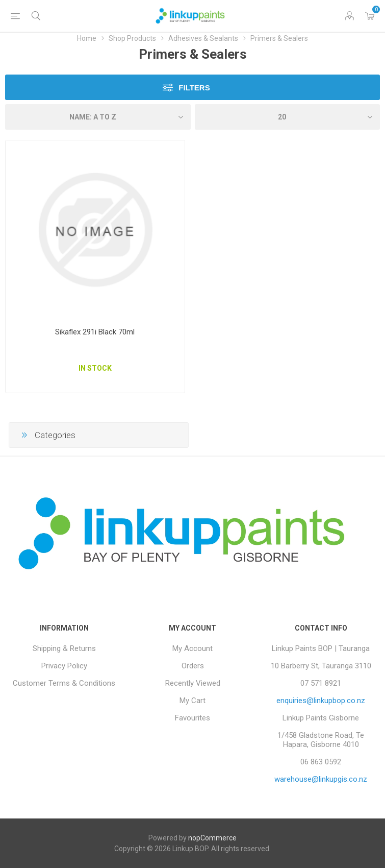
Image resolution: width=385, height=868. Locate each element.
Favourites (193, 718)
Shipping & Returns (64, 648)
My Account (193, 648)
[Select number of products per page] (288, 117)
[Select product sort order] (98, 117)
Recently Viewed (193, 683)
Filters (194, 88)
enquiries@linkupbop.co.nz (321, 701)
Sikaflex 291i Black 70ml (95, 332)
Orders (193, 666)
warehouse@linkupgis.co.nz (321, 779)
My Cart (193, 701)
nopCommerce (212, 838)
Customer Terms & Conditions (64, 683)
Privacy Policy (64, 666)
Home (87, 38)
